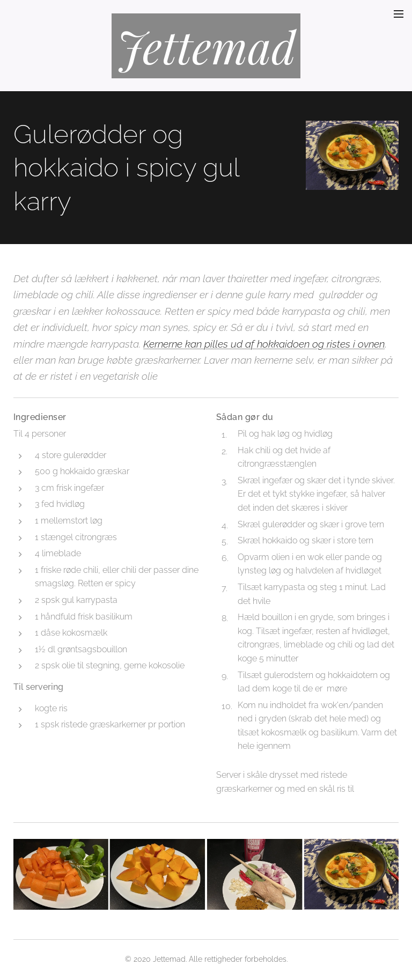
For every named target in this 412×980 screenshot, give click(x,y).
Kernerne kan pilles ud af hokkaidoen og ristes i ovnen (264, 344)
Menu (399, 14)
